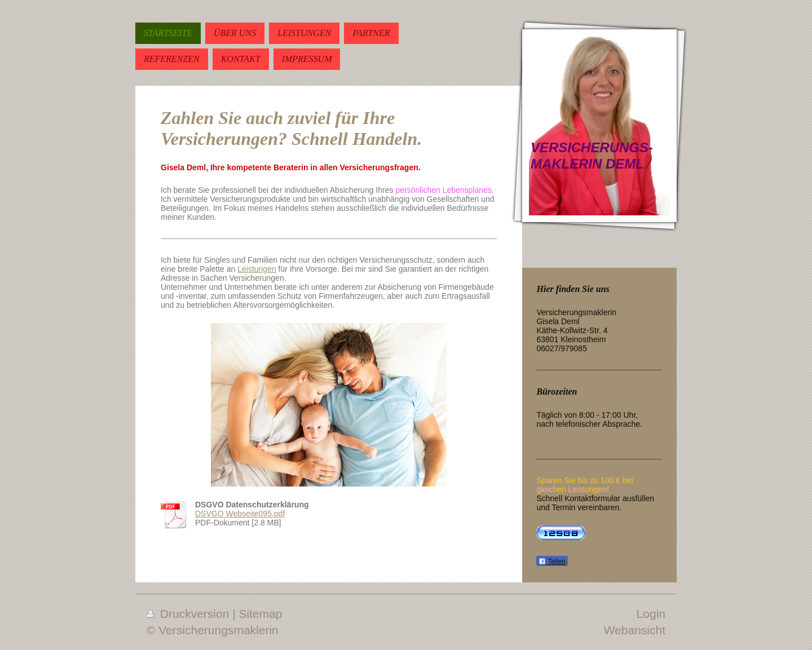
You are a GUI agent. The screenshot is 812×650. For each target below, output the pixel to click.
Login (651, 614)
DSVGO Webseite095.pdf (240, 514)
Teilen (552, 561)
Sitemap (261, 614)
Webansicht (635, 630)
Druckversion (189, 614)
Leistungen (257, 269)
